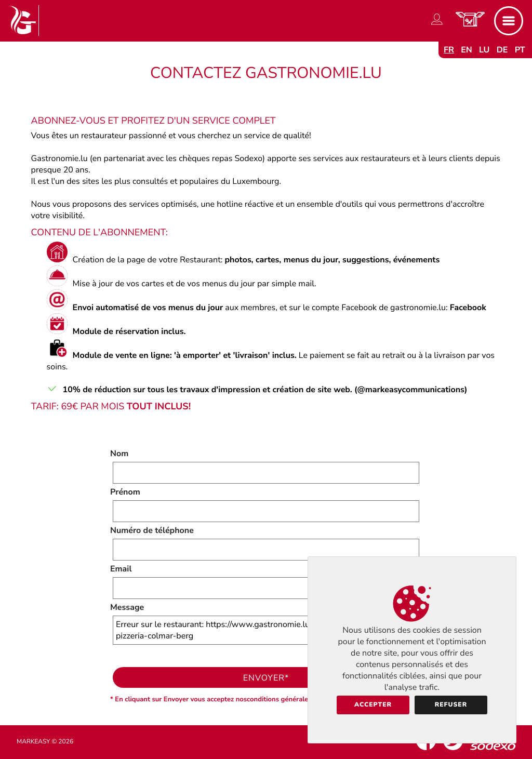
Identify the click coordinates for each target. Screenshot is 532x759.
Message (127, 607)
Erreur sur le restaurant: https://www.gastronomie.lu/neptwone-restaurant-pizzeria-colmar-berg (266, 630)
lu (484, 50)
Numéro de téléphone (152, 530)
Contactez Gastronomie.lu (266, 73)
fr (449, 50)
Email (121, 569)
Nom (119, 454)
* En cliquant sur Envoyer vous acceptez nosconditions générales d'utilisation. (231, 699)
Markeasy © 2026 (45, 742)
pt (520, 50)
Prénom (125, 492)
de (502, 50)
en (467, 50)
